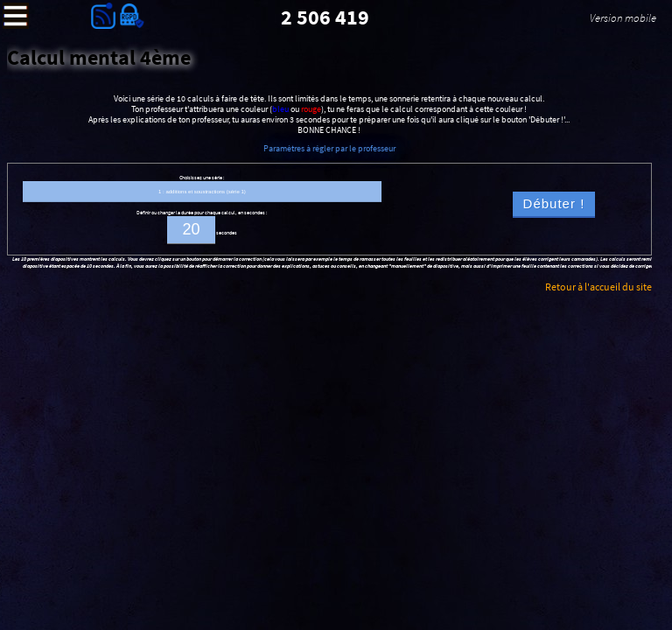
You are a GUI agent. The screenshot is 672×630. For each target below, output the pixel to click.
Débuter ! (554, 204)
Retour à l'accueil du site (598, 287)
